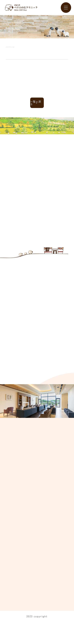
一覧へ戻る (37, 110)
